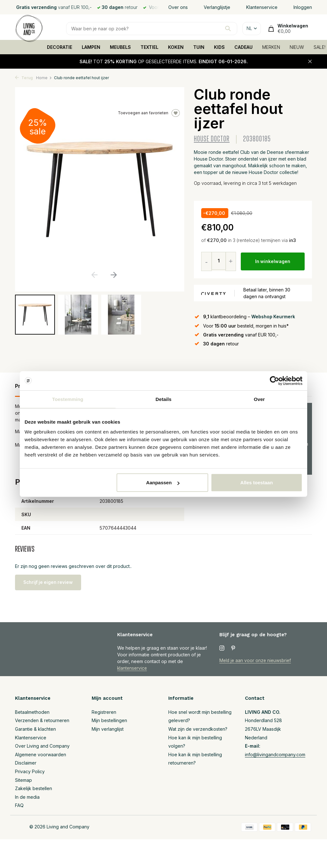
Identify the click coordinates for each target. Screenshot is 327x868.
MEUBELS (120, 47)
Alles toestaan (257, 483)
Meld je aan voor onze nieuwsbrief (256, 660)
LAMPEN (91, 47)
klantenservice (133, 668)
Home (44, 78)
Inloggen (303, 7)
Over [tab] (259, 399)
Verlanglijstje (217, 7)
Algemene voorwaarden (41, 755)
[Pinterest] (233, 648)
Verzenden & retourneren (42, 720)
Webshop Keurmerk (273, 317)
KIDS (219, 47)
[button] (114, 275)
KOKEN (176, 47)
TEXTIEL (149, 47)
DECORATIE (60, 47)
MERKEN (271, 47)
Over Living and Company (42, 746)
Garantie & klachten (35, 729)
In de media (27, 797)
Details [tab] (163, 399)
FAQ (19, 805)
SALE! (319, 47)
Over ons (178, 7)
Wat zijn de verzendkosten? (198, 729)
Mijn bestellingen (109, 720)
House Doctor (212, 139)
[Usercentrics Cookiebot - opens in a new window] (274, 381)
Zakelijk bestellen (34, 788)
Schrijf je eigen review (50, 582)
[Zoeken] (152, 29)
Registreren (104, 712)
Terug (24, 78)
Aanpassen (163, 483)
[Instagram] (222, 648)
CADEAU (243, 47)
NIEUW (297, 47)
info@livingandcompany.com (275, 755)
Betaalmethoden (32, 712)
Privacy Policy (30, 771)
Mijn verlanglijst (108, 729)
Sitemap (23, 780)
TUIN (199, 47)
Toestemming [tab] (68, 399)
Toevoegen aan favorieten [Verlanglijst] (149, 113)
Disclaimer (26, 763)
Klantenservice (262, 7)
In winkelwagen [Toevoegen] (273, 262)
